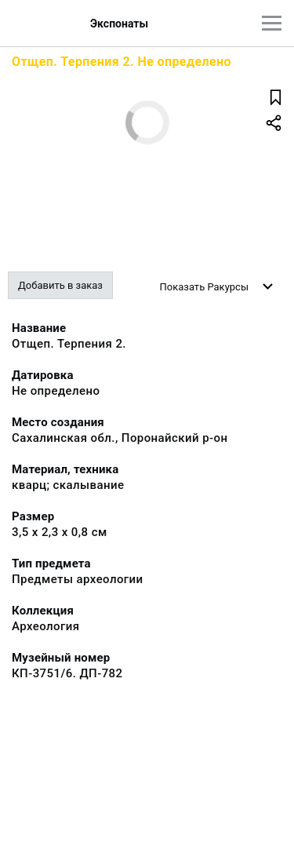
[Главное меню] (272, 23)
